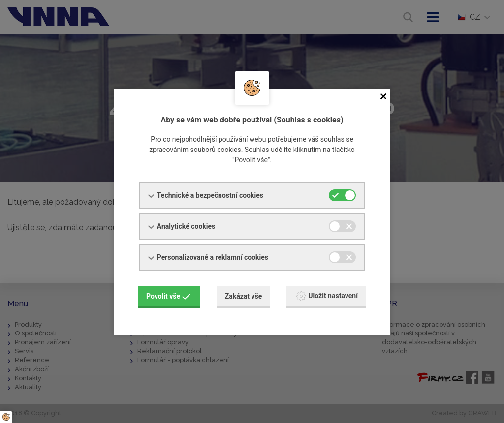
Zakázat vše (244, 296)
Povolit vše (168, 296)
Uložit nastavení (327, 296)
